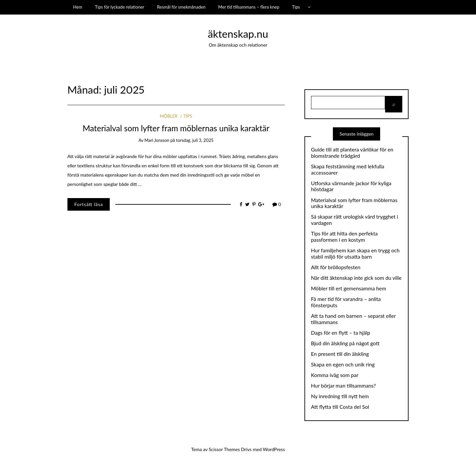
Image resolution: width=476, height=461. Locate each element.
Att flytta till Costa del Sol (340, 407)
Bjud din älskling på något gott (345, 343)
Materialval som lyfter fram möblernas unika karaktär (176, 128)
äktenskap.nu (238, 34)
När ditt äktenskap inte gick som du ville (356, 278)
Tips (296, 7)
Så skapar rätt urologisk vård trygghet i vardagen (355, 220)
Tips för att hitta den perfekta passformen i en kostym (344, 237)
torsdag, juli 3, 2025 (195, 140)
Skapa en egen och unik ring (343, 364)
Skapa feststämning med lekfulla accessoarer (348, 169)
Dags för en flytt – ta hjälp (341, 333)
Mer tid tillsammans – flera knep (249, 7)
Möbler (169, 116)
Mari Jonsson (157, 140)
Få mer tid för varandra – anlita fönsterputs (346, 302)
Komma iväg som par (335, 375)
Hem (78, 7)
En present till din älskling (340, 354)
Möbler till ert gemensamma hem (349, 288)
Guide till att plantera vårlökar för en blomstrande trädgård (352, 153)
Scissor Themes (224, 449)
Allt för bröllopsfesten (336, 267)
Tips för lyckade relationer (119, 7)
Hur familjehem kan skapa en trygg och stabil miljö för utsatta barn (355, 253)
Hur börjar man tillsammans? (343, 386)
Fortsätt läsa (89, 204)
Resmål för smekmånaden (181, 7)
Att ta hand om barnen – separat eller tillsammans (353, 319)
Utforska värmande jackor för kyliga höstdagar (351, 186)
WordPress (274, 449)
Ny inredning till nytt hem (340, 396)
